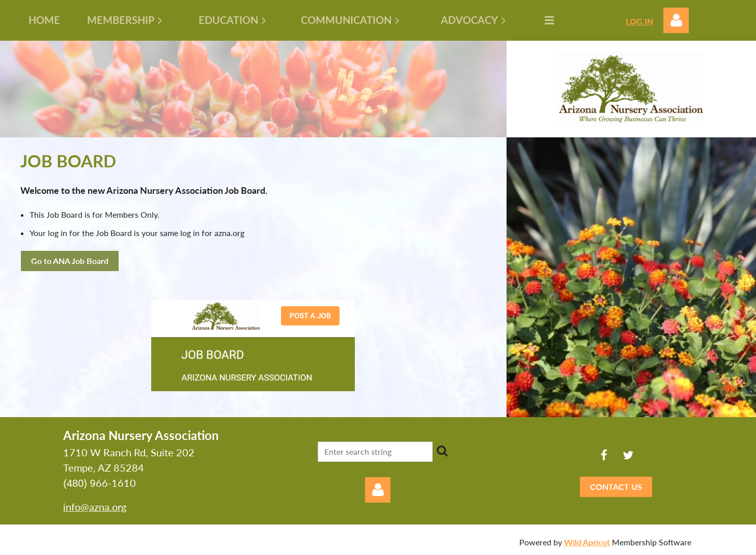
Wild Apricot (587, 542)
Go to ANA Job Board (70, 261)
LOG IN (639, 21)
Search (442, 451)
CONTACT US (616, 487)
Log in (676, 20)
